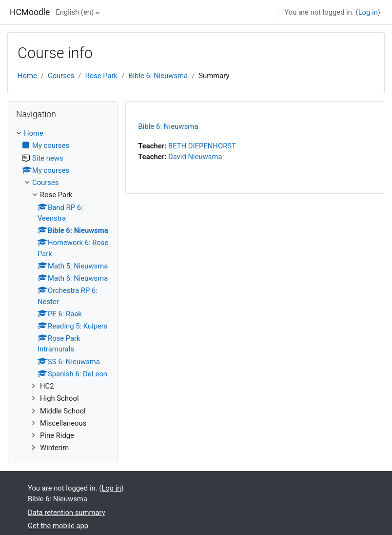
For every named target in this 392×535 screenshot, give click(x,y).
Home (27, 76)
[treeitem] (63, 290)
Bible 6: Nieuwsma (158, 76)
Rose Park (102, 76)
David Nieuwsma (195, 157)
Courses (61, 76)
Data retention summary (67, 513)
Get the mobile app (58, 526)
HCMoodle (30, 12)
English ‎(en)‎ (75, 12)
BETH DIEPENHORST (202, 146)
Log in (368, 12)
